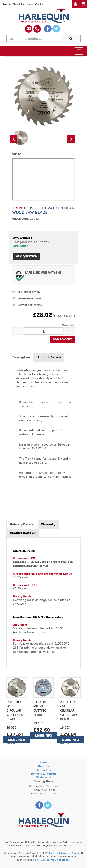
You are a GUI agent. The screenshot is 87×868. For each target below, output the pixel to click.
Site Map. (41, 860)
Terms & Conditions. (59, 860)
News (30, 4)
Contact (40, 4)
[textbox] (34, 38)
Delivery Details (22, 524)
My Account (44, 777)
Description (21, 357)
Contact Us (44, 770)
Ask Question (27, 256)
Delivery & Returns (44, 774)
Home (7, 4)
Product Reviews (23, 533)
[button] (14, 139)
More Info (17, 740)
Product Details (49, 357)
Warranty (48, 524)
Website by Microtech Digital (62, 853)
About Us (19, 4)
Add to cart (62, 339)
